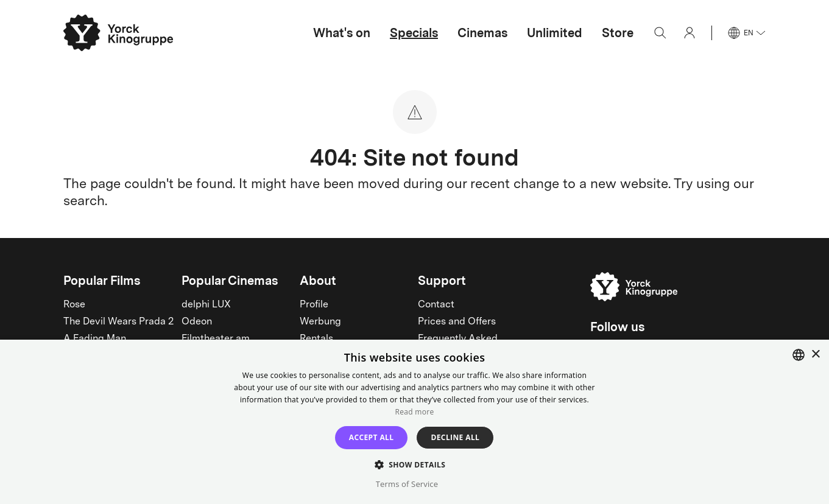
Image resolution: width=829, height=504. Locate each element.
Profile (314, 305)
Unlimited (555, 33)
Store (618, 33)
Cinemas (482, 33)
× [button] (815, 355)
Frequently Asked (458, 339)
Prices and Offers (457, 322)
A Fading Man (95, 339)
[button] (415, 464)
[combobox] (799, 355)
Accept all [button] (372, 437)
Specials (414, 33)
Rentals (316, 339)
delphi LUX (206, 305)
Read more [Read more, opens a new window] (415, 412)
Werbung (320, 322)
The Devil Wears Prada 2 (118, 322)
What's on (342, 33)
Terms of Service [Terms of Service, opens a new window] (407, 484)
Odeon (197, 322)
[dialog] (414, 422)
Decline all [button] (455, 437)
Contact (436, 305)
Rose (74, 305)
